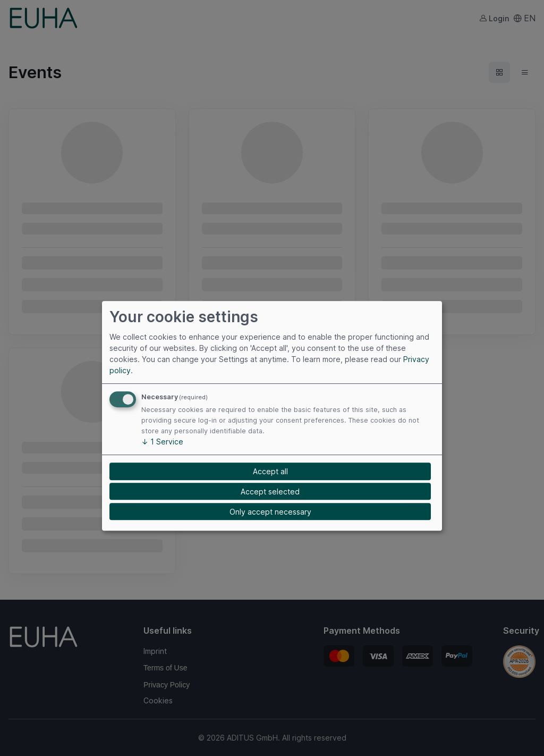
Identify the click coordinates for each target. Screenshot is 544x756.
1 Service (162, 442)
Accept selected (270, 492)
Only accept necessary (270, 512)
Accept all (270, 471)
